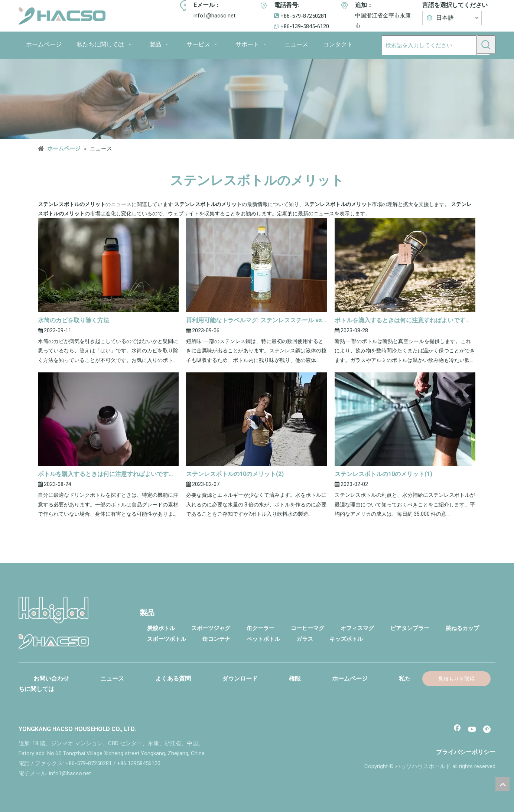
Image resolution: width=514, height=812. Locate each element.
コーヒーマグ (308, 628)
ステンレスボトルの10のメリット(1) (383, 474)
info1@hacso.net (214, 16)
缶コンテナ (216, 639)
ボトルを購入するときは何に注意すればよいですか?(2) (405, 320)
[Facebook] (457, 730)
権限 (295, 679)
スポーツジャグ (211, 628)
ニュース (112, 679)
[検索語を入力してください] (429, 45)
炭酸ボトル (161, 628)
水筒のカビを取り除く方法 (74, 320)
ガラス (305, 639)
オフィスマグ (357, 628)
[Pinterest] (488, 730)
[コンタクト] (257, 99)
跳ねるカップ (462, 628)
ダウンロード (240, 679)
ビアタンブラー (410, 628)
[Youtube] (472, 730)
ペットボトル (263, 639)
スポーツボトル (167, 639)
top (502, 784)
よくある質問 (173, 679)
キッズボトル (346, 639)
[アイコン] (186, 6)
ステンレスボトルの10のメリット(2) (235, 474)
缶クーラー (261, 628)
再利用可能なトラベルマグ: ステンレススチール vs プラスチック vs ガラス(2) (256, 320)
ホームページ (350, 679)
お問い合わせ (51, 679)
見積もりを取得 (456, 679)
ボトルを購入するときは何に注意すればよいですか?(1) (108, 474)
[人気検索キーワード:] (486, 45)
